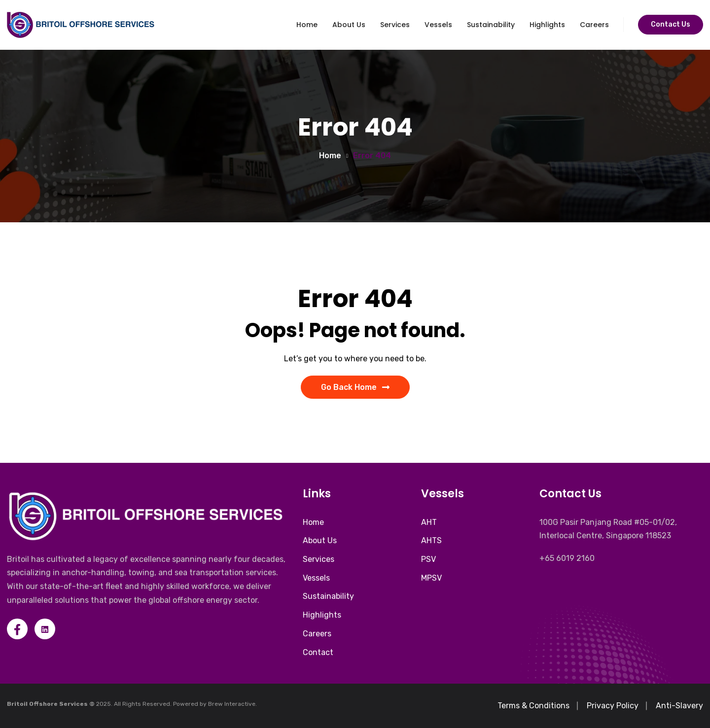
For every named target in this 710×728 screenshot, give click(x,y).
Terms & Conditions (533, 706)
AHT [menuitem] (429, 522)
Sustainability (491, 25)
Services (395, 25)
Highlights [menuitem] (322, 615)
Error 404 (372, 156)
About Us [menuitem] (320, 540)
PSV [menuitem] (428, 559)
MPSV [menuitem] (431, 578)
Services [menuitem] (319, 559)
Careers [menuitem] (317, 634)
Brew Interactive (232, 704)
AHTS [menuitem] (431, 540)
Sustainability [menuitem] (328, 596)
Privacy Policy (613, 706)
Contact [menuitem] (318, 652)
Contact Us (671, 24)
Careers (594, 25)
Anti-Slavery (679, 706)
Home (307, 25)
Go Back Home (355, 387)
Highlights (547, 25)
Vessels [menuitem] (316, 578)
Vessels (438, 25)
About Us (349, 25)
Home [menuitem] (313, 522)
